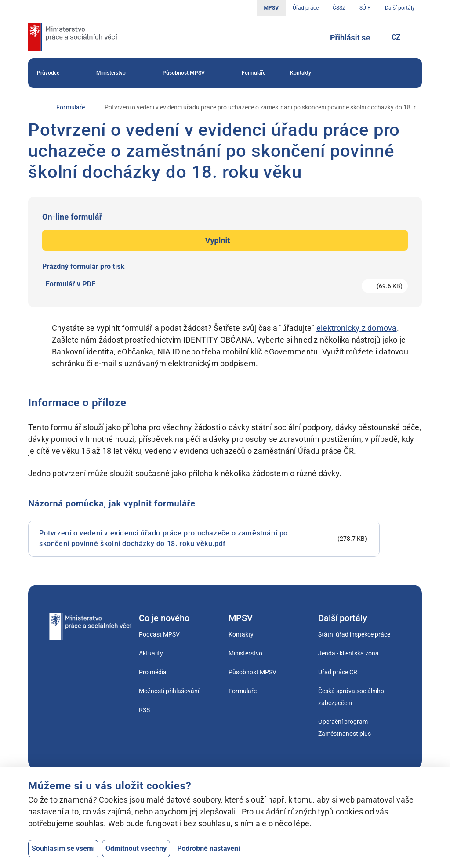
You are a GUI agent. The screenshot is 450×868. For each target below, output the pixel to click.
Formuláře (254, 73)
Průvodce (54, 73)
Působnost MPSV (190, 73)
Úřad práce (306, 8)
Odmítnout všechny (136, 848)
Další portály (400, 8)
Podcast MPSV (159, 634)
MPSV (271, 8)
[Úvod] (33, 107)
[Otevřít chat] (386, 835)
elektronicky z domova (357, 328)
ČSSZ (339, 8)
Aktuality (151, 653)
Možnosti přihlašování (169, 691)
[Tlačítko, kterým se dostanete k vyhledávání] (310, 37)
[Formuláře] (71, 107)
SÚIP (365, 8)
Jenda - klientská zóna (348, 653)
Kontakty (301, 73)
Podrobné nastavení (209, 848)
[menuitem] (54, 73)
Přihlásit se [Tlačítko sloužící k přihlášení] (350, 38)
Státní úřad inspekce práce (354, 634)
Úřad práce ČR (338, 672)
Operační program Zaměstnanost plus (345, 728)
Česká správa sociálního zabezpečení (351, 697)
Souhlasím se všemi (63, 848)
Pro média (153, 672)
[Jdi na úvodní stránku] (73, 37)
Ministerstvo (117, 73)
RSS (144, 710)
